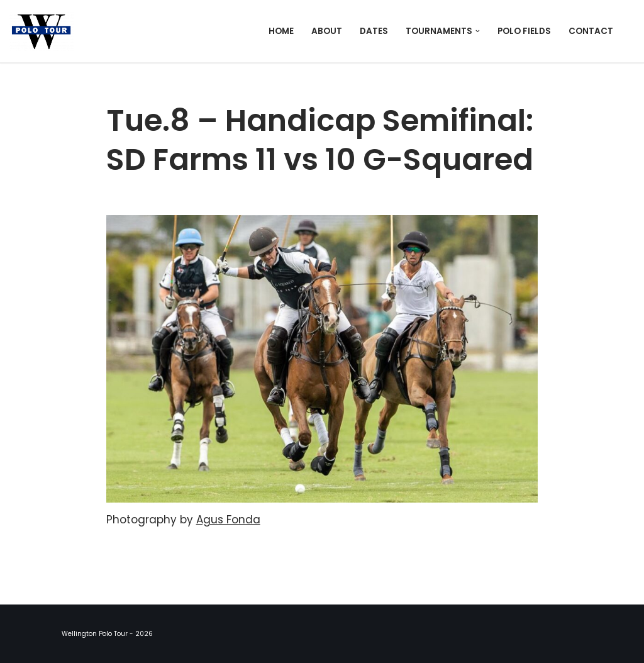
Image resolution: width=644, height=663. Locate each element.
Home (281, 31)
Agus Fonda (228, 520)
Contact (591, 31)
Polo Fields (524, 31)
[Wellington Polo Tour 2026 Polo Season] (45, 31)
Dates (374, 31)
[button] (478, 31)
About (327, 31)
